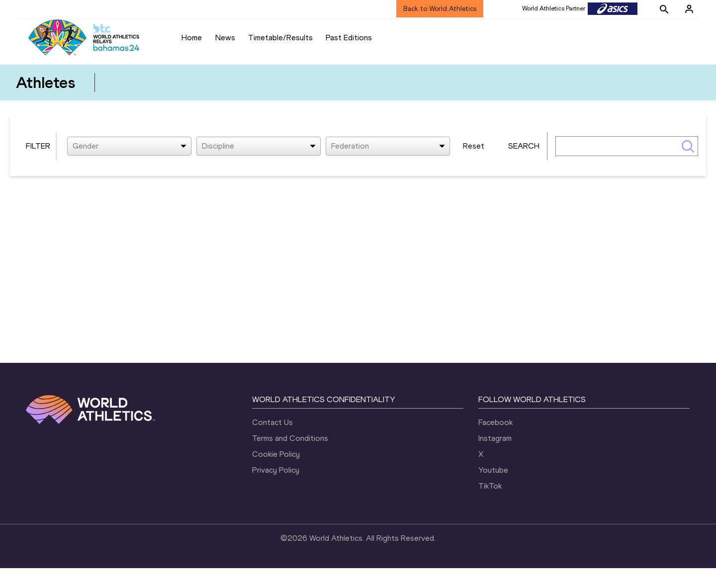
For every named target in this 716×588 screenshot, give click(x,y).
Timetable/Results (280, 38)
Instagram (495, 458)
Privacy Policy (276, 490)
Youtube (493, 490)
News (225, 38)
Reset (474, 166)
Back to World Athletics (440, 9)
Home (192, 38)
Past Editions (349, 38)
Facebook (495, 442)
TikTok (490, 506)
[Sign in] (689, 9)
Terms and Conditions (290, 458)
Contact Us (272, 442)
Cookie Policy (276, 474)
